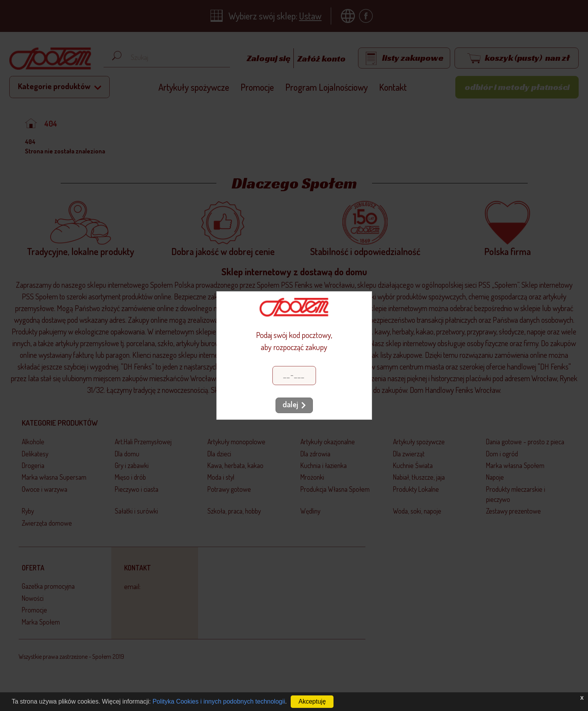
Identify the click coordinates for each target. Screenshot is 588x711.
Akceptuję (312, 701)
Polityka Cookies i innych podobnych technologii (219, 701)
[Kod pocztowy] (294, 376)
